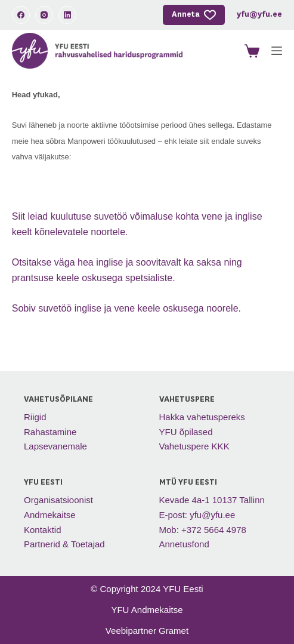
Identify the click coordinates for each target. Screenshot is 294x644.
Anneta (194, 15)
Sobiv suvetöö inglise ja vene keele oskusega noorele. (126, 308)
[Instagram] (44, 15)
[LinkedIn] (67, 15)
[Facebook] (21, 15)
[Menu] (277, 51)
